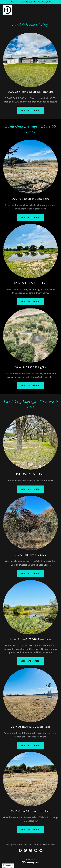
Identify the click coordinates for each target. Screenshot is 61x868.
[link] (7, 10)
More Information (30, 217)
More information (30, 110)
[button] (57, 10)
